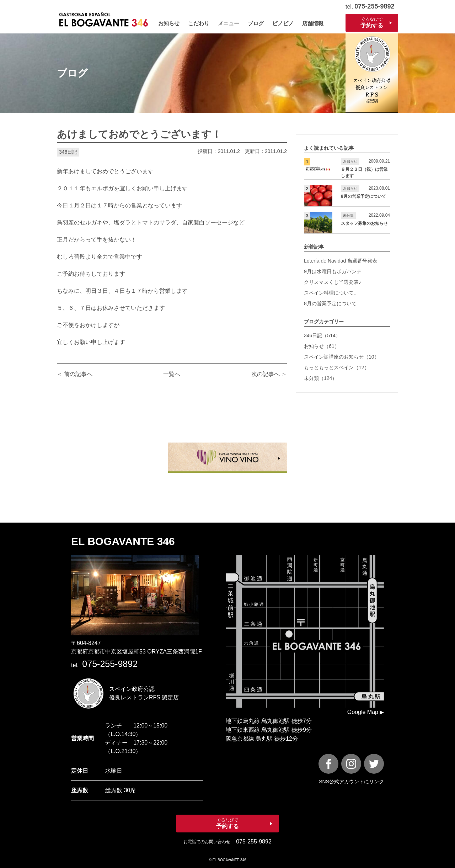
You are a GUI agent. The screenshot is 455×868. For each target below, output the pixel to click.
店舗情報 (313, 23)
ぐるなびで (372, 23)
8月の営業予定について (330, 303)
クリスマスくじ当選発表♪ (333, 282)
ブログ (256, 23)
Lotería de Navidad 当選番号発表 (341, 261)
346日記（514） (322, 335)
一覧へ (172, 374)
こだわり (199, 23)
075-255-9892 (374, 6)
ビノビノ (283, 23)
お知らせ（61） (322, 346)
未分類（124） (320, 378)
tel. (104, 665)
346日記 (68, 152)
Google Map (363, 712)
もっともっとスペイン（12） (337, 367)
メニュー (229, 23)
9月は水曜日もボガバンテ (333, 271)
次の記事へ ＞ (269, 374)
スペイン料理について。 (331, 293)
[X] (374, 764)
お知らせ (169, 23)
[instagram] (351, 764)
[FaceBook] (328, 764)
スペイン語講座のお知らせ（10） (342, 357)
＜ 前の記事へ (75, 374)
